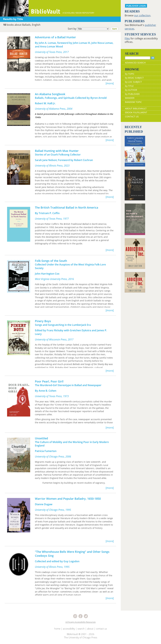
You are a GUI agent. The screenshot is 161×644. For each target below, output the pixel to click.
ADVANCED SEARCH (135, 63)
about (90, 629)
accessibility (69, 629)
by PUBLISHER (132, 94)
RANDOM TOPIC (133, 102)
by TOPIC (130, 74)
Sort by (94, 29)
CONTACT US (132, 116)
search (81, 629)
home (57, 629)
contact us (101, 629)
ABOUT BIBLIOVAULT (136, 108)
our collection (142, 15)
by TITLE (129, 86)
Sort (115, 29)
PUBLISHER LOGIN (136, 6)
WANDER (130, 98)
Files (127, 38)
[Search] (138, 58)
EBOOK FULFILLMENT (136, 112)
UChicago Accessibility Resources (80, 622)
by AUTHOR (131, 90)
